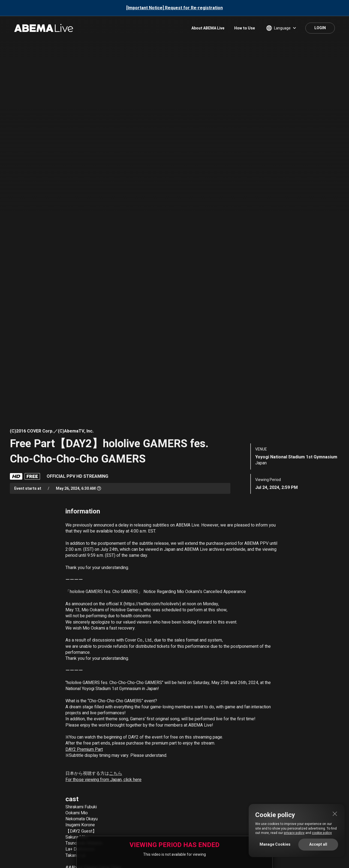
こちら (116, 525)
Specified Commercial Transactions (142, 821)
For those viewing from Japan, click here (103, 531)
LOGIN (320, 28)
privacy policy (294, 833)
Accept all (318, 844)
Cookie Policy (219, 821)
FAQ (50, 821)
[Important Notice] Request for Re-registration (174, 8)
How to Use (245, 28)
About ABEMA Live (208, 28)
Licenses (246, 821)
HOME (14, 804)
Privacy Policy (189, 821)
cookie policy (322, 833)
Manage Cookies (275, 844)
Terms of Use (95, 821)
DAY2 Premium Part (84, 501)
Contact (69, 821)
